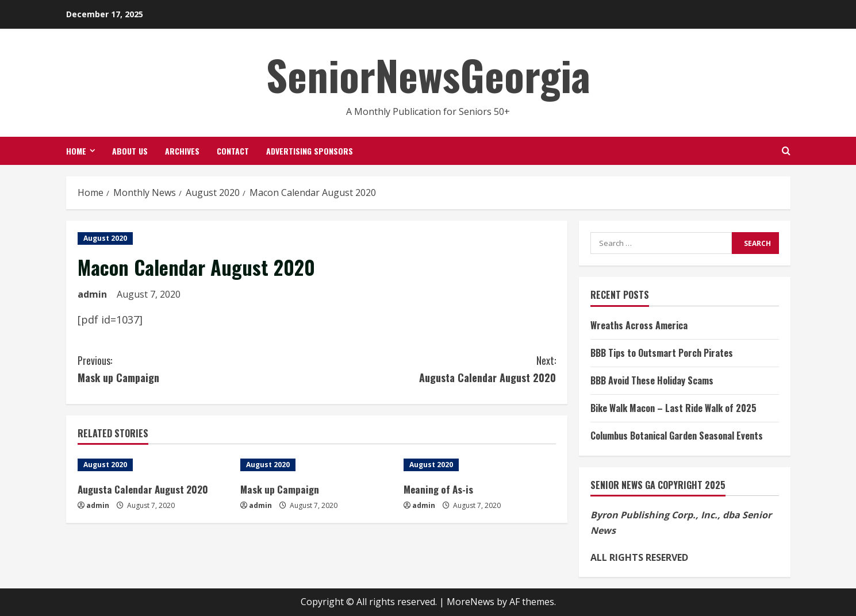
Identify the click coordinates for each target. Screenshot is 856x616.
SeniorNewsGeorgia (428, 74)
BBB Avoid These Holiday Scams (652, 380)
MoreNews (471, 602)
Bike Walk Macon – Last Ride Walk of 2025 (673, 408)
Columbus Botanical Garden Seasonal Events (677, 436)
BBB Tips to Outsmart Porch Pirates (662, 353)
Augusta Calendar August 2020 (436, 369)
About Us (130, 151)
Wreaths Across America (639, 325)
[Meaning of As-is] (479, 465)
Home (76, 151)
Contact (233, 151)
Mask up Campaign (197, 369)
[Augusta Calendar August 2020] (153, 465)
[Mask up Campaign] (316, 465)
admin (92, 294)
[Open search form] (786, 151)
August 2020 (105, 238)
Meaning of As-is (438, 489)
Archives (182, 151)
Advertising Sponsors (310, 151)
